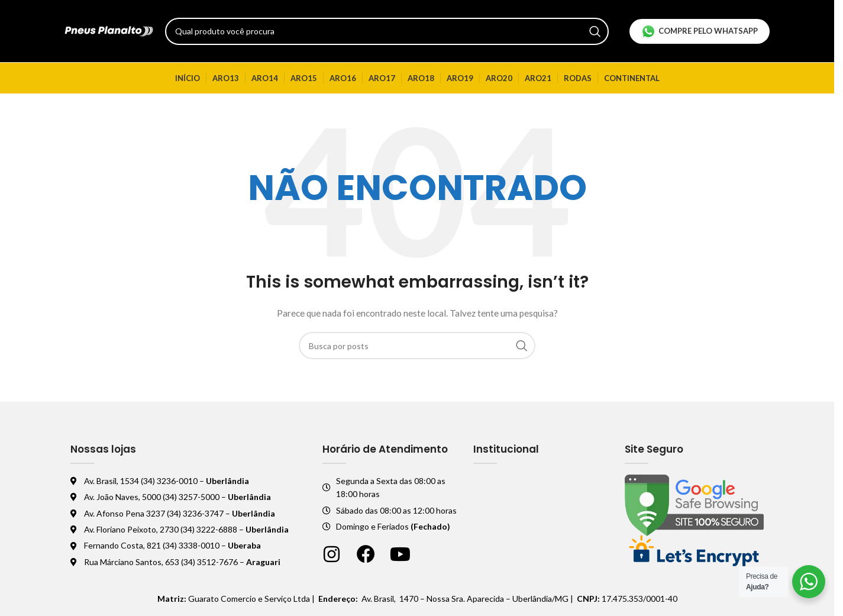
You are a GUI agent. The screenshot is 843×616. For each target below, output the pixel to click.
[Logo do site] (109, 30)
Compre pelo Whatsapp (700, 31)
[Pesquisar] (387, 31)
